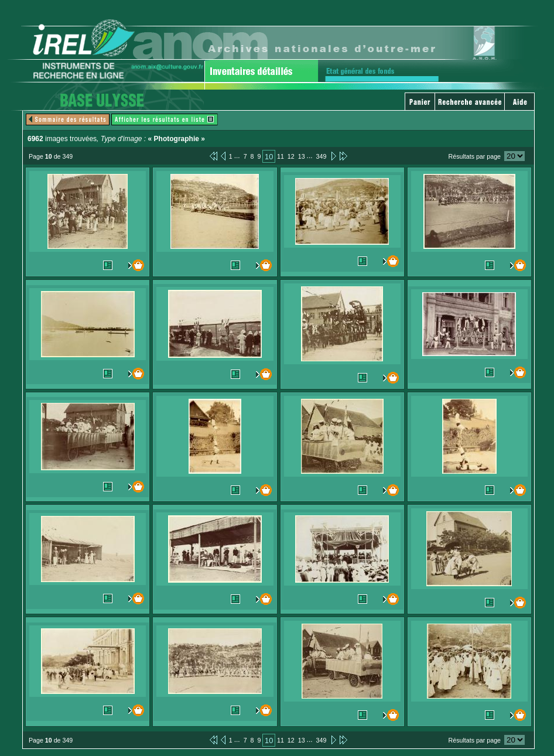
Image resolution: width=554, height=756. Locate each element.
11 (281, 156)
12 (291, 156)
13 (302, 156)
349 (322, 156)
